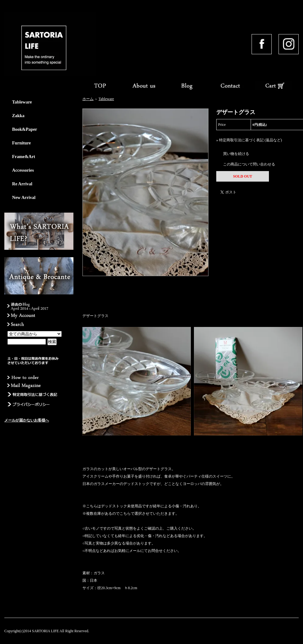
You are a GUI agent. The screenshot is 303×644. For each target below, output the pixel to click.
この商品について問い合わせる (249, 164)
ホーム (88, 99)
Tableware (22, 102)
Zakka (18, 116)
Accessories (23, 170)
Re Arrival (22, 184)
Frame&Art (24, 157)
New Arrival (24, 197)
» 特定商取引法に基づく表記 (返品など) (249, 140)
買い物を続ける (236, 154)
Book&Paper (25, 129)
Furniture (22, 143)
